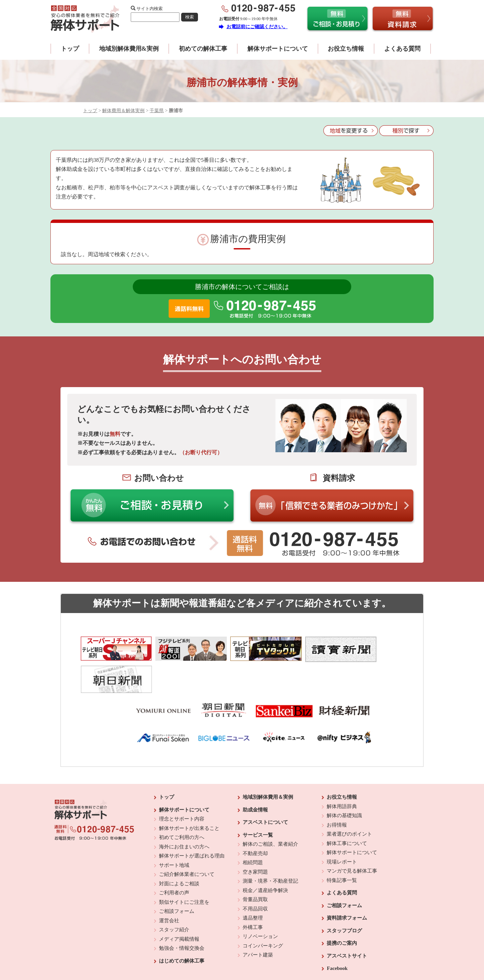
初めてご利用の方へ (182, 801)
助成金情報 (255, 774)
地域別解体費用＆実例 (268, 761)
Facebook (337, 932)
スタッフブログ (344, 894)
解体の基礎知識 (344, 779)
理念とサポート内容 (182, 783)
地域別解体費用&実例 (129, 49)
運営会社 (169, 884)
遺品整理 (253, 882)
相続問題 (253, 826)
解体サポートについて (278, 49)
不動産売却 (255, 817)
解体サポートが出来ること (189, 792)
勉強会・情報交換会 (182, 912)
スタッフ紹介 (174, 893)
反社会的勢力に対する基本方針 (237, 957)
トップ (70, 49)
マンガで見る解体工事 (352, 835)
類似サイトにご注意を (184, 866)
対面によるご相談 (179, 847)
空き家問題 (255, 836)
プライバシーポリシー (288, 957)
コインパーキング (263, 909)
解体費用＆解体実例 (123, 111)
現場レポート (342, 826)
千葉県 (157, 111)
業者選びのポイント (349, 798)
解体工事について (347, 807)
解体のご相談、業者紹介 (270, 808)
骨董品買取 (255, 863)
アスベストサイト (347, 920)
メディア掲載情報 (179, 903)
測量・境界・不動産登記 (270, 845)
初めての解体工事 (203, 49)
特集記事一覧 (342, 844)
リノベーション (260, 900)
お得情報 (337, 789)
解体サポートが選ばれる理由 (192, 820)
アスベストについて (265, 786)
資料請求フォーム (347, 882)
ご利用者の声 (174, 856)
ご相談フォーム (177, 875)
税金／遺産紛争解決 (265, 854)
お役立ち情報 (346, 49)
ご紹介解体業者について (187, 838)
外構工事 (253, 891)
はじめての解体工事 (182, 925)
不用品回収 (255, 873)
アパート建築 (258, 919)
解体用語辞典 (342, 770)
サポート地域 (174, 829)
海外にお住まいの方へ (184, 810)
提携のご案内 (342, 907)
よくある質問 (402, 49)
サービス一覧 (258, 799)
